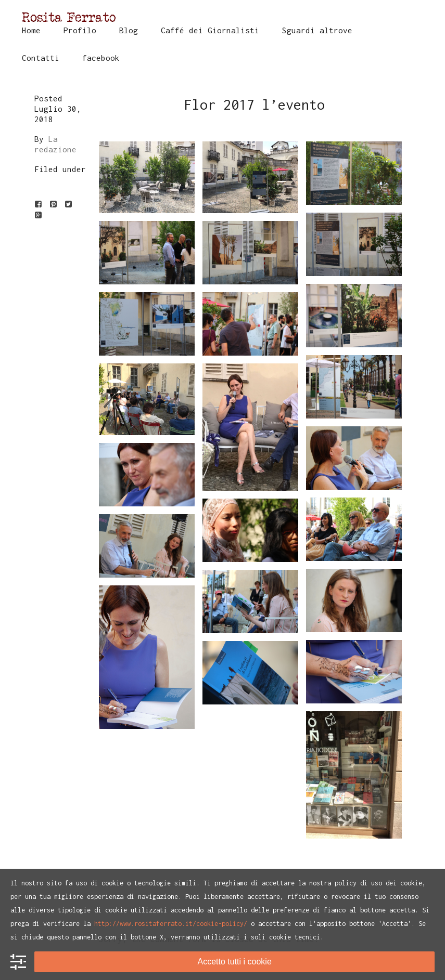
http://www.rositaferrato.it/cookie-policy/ (171, 924)
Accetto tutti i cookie (235, 962)
